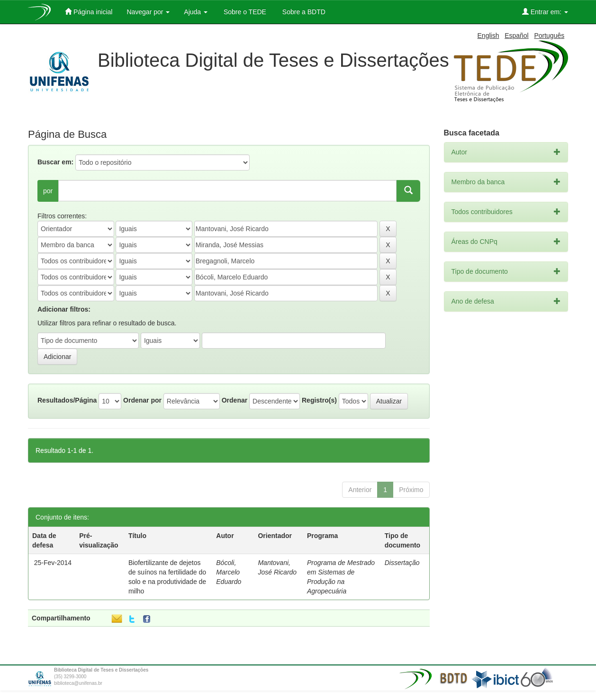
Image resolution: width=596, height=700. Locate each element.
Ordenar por (142, 400)
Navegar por (148, 12)
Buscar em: (55, 162)
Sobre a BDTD (303, 12)
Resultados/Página (67, 400)
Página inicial (89, 12)
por (48, 191)
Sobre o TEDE (244, 12)
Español (517, 36)
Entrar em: (545, 12)
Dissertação (402, 563)
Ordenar (235, 400)
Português (549, 36)
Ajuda (196, 12)
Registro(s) (319, 400)
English (488, 36)
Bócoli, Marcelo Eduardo (229, 572)
